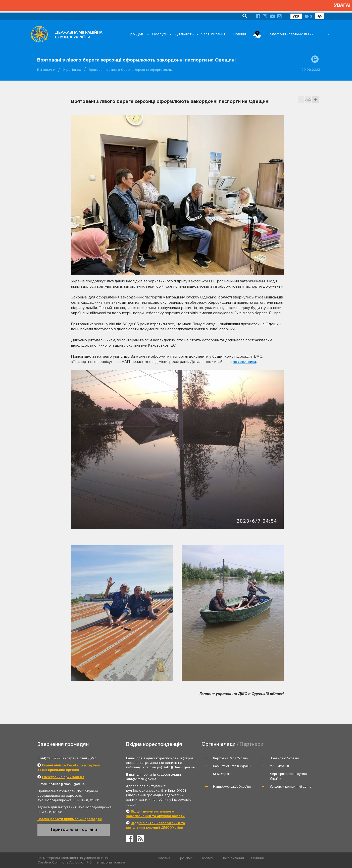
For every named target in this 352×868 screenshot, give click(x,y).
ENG (309, 16)
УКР (296, 16)
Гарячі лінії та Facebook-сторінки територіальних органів (69, 767)
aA (308, 100)
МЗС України (279, 766)
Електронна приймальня (63, 777)
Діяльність (184, 34)
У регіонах (72, 70)
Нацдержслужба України (232, 787)
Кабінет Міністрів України (232, 766)
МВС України (223, 774)
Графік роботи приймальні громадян (70, 819)
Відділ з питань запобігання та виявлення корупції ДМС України (156, 825)
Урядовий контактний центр (291, 787)
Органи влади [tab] (218, 744)
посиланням (244, 362)
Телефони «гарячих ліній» (290, 34)
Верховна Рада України (231, 758)
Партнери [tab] (252, 744)
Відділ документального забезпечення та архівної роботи (155, 814)
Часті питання (213, 34)
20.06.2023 (311, 70)
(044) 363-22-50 (51, 758)
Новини (239, 34)
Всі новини (46, 70)
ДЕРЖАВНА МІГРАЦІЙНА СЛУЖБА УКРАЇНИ (79, 35)
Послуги (160, 34)
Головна (163, 858)
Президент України (284, 758)
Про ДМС (136, 34)
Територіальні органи (73, 829)
